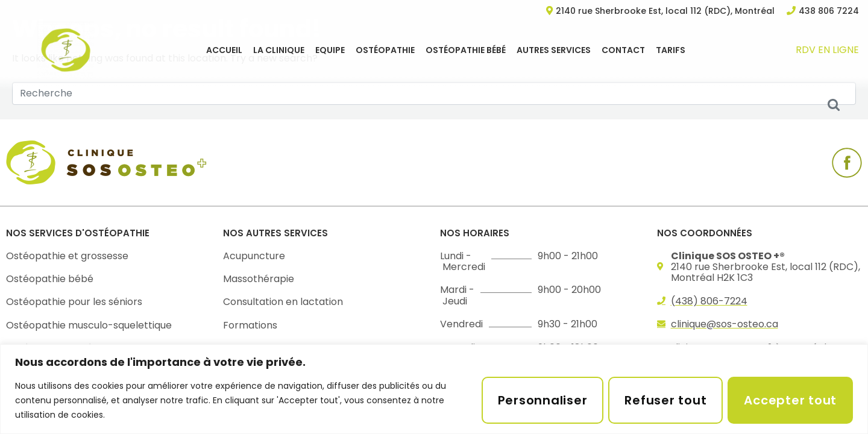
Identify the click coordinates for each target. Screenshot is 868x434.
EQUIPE (330, 50)
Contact (623, 50)
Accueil (224, 50)
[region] (434, 389)
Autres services (554, 50)
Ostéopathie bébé (466, 50)
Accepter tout (790, 400)
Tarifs (671, 50)
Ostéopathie (385, 50)
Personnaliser (543, 400)
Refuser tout (665, 400)
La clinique (279, 50)
